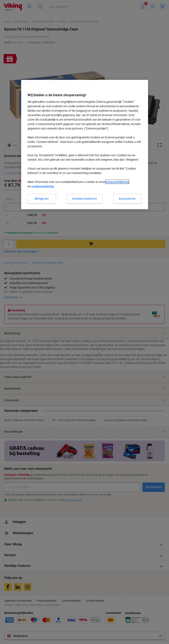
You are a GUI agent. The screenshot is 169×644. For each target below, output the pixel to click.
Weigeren (42, 199)
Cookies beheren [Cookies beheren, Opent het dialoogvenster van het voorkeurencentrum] (85, 199)
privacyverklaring (117, 182)
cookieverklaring (43, 186)
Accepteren (127, 199)
